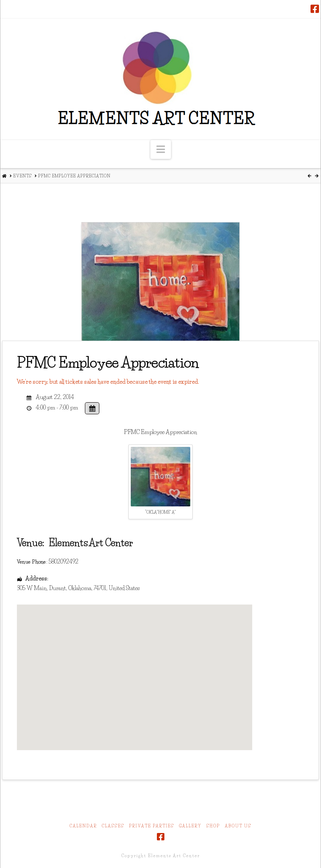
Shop (213, 826)
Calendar (83, 826)
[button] (161, 149)
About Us (238, 826)
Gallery (190, 826)
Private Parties (152, 826)
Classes (113, 826)
